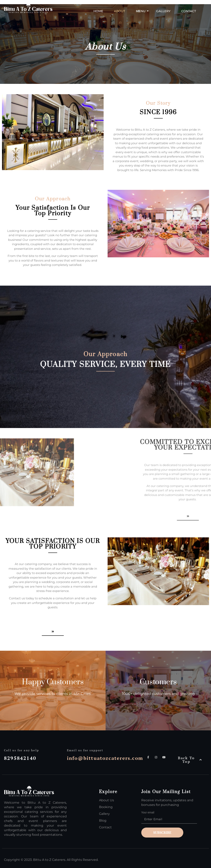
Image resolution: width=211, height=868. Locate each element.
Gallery (163, 11)
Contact (189, 11)
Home (98, 11)
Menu (142, 11)
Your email (174, 818)
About (120, 11)
